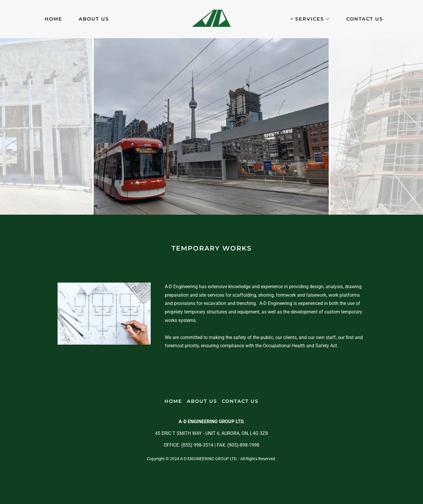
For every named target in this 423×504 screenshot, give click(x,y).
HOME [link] (53, 19)
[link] (211, 19)
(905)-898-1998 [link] (243, 445)
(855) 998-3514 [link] (197, 445)
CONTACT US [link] (365, 19)
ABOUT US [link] (94, 19)
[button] (310, 19)
